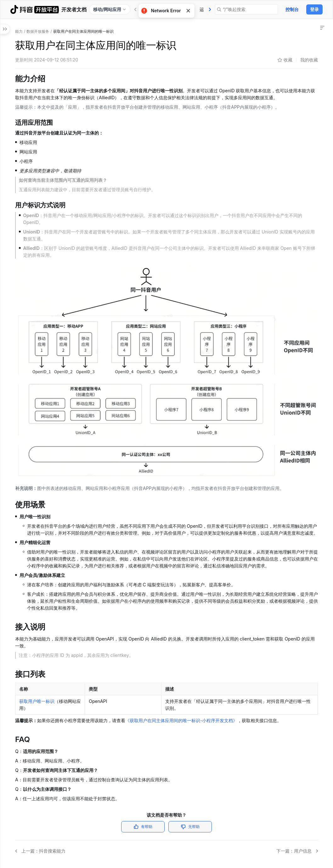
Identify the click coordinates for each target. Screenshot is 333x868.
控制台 (292, 9)
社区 (210, 9)
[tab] (210, 9)
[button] (6, 55)
